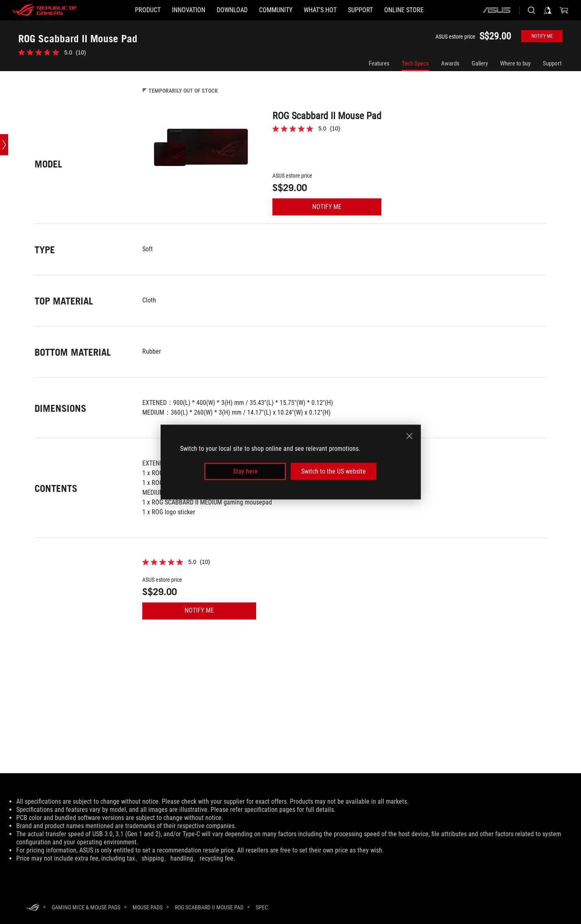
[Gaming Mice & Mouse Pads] (86, 907)
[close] (409, 436)
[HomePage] (33, 908)
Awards (450, 63)
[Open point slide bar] (4, 145)
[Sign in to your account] (548, 10)
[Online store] (404, 10)
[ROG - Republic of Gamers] (45, 10)
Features (379, 63)
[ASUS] (496, 10)
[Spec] (262, 908)
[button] (148, 10)
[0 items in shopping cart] (564, 10)
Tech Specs (415, 63)
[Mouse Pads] (148, 907)
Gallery (480, 63)
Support (552, 63)
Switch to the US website (334, 471)
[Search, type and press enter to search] (531, 10)
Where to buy (515, 63)
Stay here (245, 471)
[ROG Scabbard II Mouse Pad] (209, 907)
